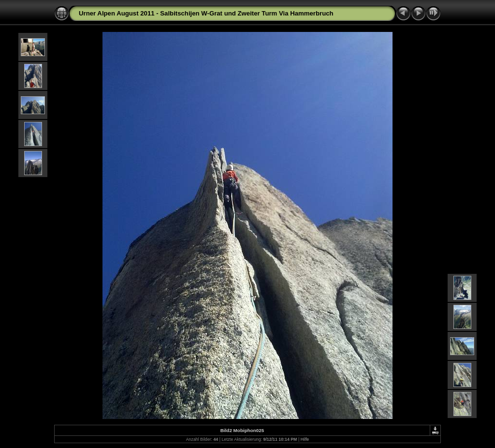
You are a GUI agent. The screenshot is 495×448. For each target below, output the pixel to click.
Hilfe (305, 439)
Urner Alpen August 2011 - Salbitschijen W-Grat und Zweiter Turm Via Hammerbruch (206, 13)
